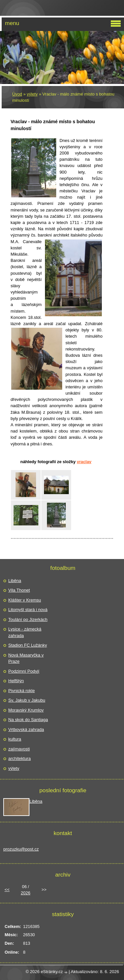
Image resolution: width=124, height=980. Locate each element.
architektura (20, 758)
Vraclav (84, 462)
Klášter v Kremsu (25, 600)
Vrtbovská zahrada (26, 729)
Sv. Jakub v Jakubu (27, 700)
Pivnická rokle (21, 691)
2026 (26, 893)
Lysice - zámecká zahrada (25, 632)
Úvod (17, 94)
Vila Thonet (19, 590)
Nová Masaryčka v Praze (26, 658)
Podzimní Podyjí (24, 671)
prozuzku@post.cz (21, 849)
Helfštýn (16, 681)
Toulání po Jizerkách (28, 619)
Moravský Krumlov (26, 710)
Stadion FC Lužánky (28, 645)
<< (7, 890)
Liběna (15, 581)
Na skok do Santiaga (28, 720)
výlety (32, 94)
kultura (15, 739)
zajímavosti (19, 749)
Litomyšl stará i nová (28, 610)
